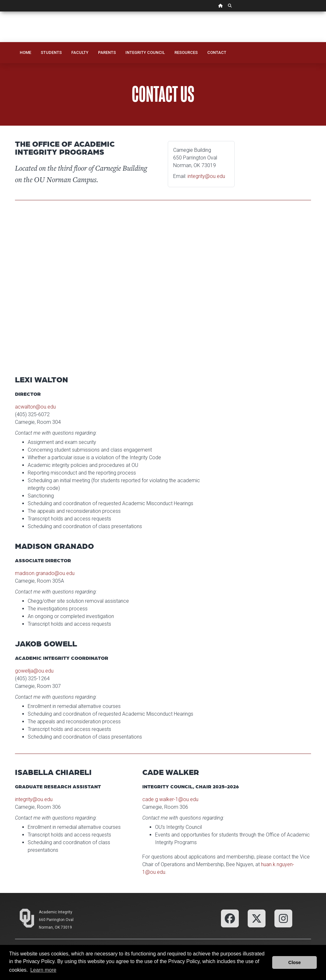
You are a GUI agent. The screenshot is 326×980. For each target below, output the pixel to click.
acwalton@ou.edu (35, 407)
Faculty (80, 52)
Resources (186, 52)
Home (25, 52)
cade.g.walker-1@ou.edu (170, 799)
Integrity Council (145, 52)
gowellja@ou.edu (34, 671)
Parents (107, 52)
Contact (217, 52)
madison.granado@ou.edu (45, 573)
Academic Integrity (56, 912)
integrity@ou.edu (206, 176)
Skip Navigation (0, 12)
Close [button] (295, 962)
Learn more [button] (43, 970)
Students (51, 52)
